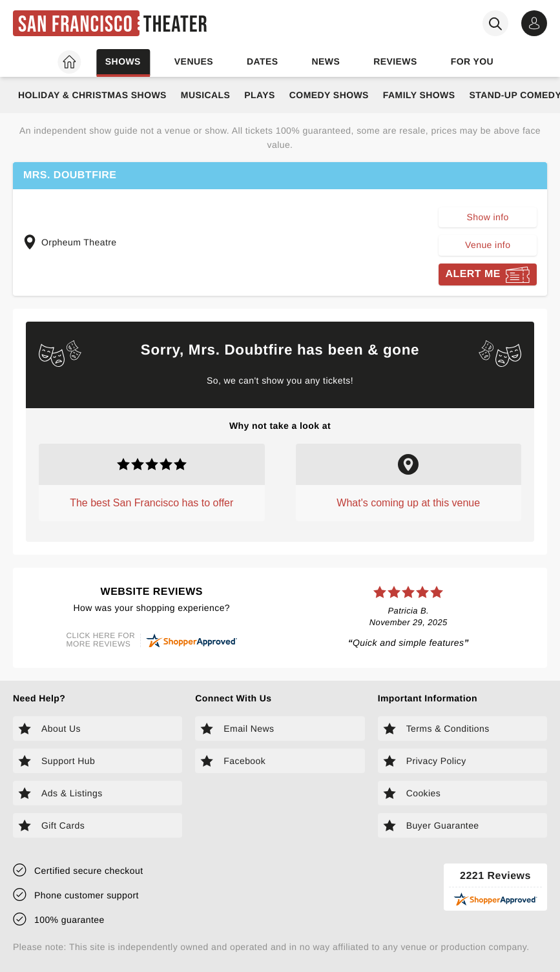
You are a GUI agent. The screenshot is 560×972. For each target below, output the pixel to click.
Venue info (488, 245)
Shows (123, 61)
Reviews (395, 61)
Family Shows (419, 95)
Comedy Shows (329, 95)
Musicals (205, 95)
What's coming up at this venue (408, 503)
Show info (488, 217)
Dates (263, 61)
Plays (260, 95)
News (326, 61)
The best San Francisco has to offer (151, 503)
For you (472, 61)
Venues (194, 61)
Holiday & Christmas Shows (92, 95)
